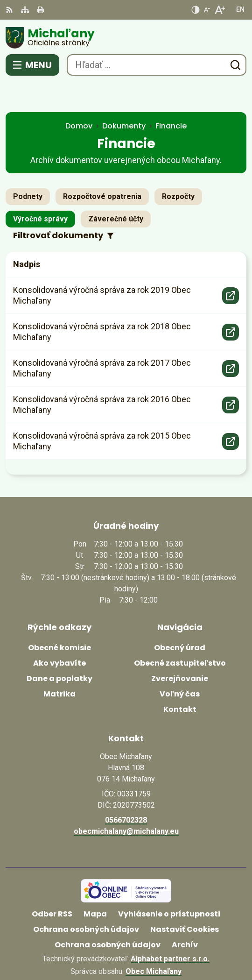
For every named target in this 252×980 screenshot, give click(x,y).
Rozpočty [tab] (178, 167)
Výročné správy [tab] (40, 190)
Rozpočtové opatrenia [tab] (102, 167)
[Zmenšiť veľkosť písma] (207, 10)
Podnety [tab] (28, 167)
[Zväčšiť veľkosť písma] (220, 10)
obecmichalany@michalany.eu (126, 802)
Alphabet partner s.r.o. (170, 930)
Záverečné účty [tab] (116, 190)
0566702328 (126, 791)
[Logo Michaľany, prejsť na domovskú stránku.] (126, 38)
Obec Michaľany (154, 942)
